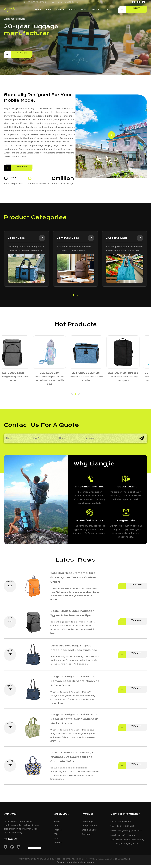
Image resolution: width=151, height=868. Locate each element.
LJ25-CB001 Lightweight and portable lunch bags (20, 375)
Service (72, 10)
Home (38, 10)
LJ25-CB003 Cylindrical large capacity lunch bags (57, 375)
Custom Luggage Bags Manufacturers (76, 865)
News (83, 10)
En (108, 10)
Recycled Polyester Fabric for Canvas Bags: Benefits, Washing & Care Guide (74, 684)
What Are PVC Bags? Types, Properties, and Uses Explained (73, 649)
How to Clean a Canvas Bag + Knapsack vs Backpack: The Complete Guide (73, 759)
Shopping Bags (109, 238)
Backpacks (87, 837)
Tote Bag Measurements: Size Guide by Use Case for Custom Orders (75, 578)
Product (60, 10)
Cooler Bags (88, 824)
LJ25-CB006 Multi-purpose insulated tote (94, 375)
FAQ (56, 837)
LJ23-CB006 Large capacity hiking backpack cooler (131, 377)
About (49, 10)
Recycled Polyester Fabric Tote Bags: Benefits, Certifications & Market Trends (75, 721)
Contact (95, 10)
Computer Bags (60, 238)
